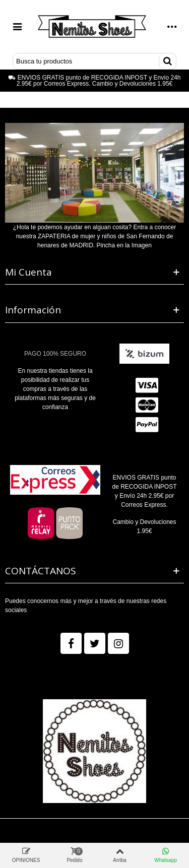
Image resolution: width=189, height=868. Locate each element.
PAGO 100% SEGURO (55, 354)
